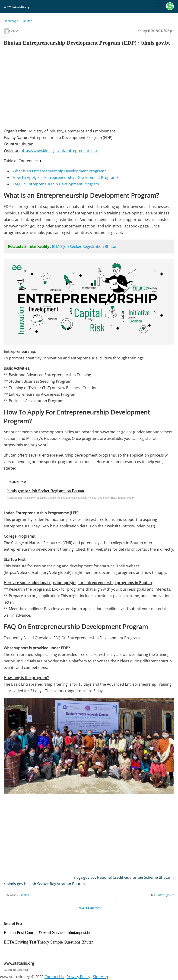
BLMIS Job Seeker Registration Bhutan (85, 247)
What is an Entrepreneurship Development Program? (59, 171)
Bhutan (28, 21)
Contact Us (54, 977)
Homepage (11, 21)
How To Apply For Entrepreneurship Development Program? (65, 178)
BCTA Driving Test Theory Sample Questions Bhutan (49, 942)
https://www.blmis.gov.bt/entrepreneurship (59, 151)
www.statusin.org (17, 6)
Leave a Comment (89, 908)
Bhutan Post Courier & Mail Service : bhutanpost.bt (47, 933)
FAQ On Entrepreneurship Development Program (56, 184)
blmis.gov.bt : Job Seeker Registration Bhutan (46, 491)
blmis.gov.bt (166, 895)
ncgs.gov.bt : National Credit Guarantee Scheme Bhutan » (124, 877)
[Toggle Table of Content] (38, 161)
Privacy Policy (78, 977)
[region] (89, 89)
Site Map (100, 977)
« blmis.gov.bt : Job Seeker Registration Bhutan (44, 884)
